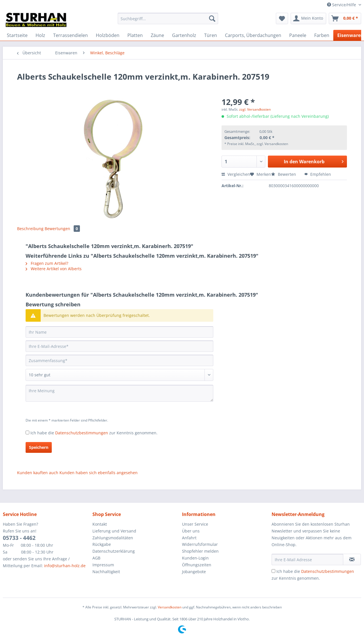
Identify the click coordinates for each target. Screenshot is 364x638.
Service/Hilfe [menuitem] (342, 5)
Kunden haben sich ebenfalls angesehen (99, 473)
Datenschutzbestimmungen (82, 433)
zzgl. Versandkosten (255, 109)
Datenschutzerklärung (114, 551)
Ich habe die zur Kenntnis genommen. (94, 433)
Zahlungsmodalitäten (113, 538)
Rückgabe (102, 544)
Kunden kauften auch (38, 473)
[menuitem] (168, 21)
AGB (96, 558)
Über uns (191, 531)
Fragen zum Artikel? (47, 263)
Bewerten (284, 174)
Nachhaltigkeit (106, 572)
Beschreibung (30, 229)
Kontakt (100, 524)
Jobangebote (194, 572)
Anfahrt (189, 538)
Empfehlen (318, 174)
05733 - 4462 (19, 538)
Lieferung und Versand (114, 531)
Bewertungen (62, 229)
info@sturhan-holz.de (65, 566)
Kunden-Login (195, 558)
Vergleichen (236, 174)
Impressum (103, 565)
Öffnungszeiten (197, 565)
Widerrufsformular (200, 544)
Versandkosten (170, 607)
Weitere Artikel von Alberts (54, 269)
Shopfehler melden (200, 551)
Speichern (39, 447)
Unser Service (195, 524)
